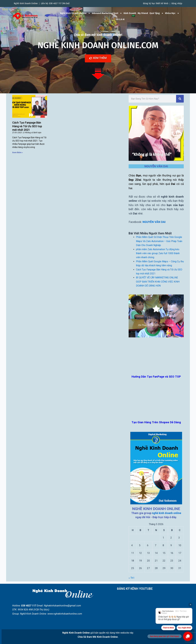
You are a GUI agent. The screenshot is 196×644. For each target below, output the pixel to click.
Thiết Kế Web (168, 628)
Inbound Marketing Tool (107, 13)
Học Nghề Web (184, 628)
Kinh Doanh (130, 13)
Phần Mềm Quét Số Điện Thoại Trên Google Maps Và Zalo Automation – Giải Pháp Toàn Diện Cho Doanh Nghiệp (159, 241)
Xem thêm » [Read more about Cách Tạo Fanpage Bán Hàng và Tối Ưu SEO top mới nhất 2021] (18, 153)
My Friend (143, 13)
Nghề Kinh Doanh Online (75, 13)
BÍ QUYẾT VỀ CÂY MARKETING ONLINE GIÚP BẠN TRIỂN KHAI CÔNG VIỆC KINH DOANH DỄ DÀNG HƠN (158, 282)
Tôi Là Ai (120, 19)
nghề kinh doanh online (167, 513)
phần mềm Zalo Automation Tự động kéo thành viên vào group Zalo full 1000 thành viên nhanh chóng (158, 253)
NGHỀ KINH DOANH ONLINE (156, 509)
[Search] (180, 99)
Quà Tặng (156, 13)
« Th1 (132, 578)
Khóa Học (172, 13)
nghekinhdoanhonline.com (68, 614)
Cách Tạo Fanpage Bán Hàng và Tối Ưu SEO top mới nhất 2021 (27, 126)
